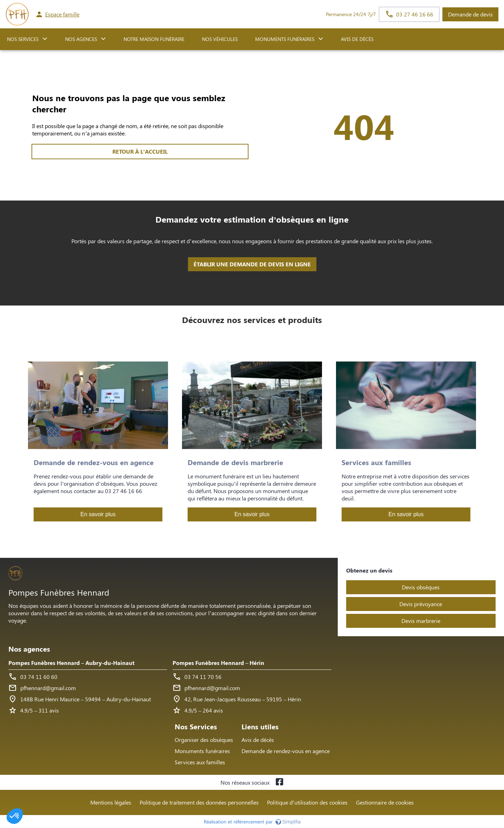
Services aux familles (200, 762)
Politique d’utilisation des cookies (307, 802)
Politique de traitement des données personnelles (199, 802)
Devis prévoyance (421, 604)
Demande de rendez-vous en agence (286, 751)
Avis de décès (357, 39)
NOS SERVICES (23, 39)
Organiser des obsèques (204, 740)
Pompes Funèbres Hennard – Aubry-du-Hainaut (71, 663)
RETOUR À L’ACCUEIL (140, 151)
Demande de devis (470, 14)
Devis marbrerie (421, 621)
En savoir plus (98, 514)
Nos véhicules (220, 39)
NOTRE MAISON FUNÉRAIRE (154, 39)
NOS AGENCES (81, 39)
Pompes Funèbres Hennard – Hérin (218, 663)
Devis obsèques (421, 587)
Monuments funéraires (285, 39)
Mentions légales (111, 802)
